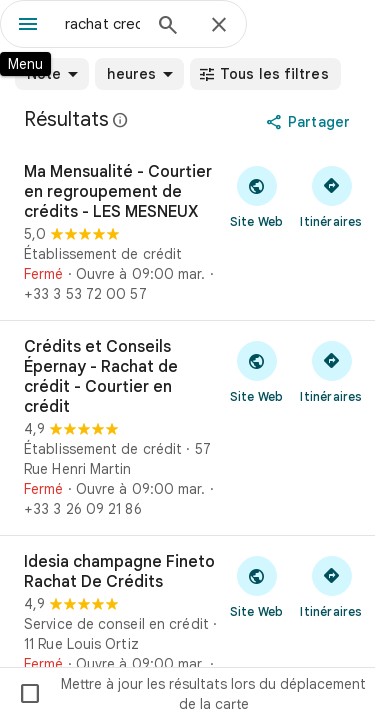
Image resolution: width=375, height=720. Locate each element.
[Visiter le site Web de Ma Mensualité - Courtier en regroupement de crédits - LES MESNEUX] (256, 196)
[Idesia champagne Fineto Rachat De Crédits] (187, 623)
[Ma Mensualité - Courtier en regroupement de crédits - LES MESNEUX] (187, 233)
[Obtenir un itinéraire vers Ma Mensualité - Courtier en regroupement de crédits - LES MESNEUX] (331, 196)
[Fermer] (219, 26)
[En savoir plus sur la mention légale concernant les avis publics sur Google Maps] (121, 120)
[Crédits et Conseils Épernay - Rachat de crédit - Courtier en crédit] (187, 428)
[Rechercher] (168, 27)
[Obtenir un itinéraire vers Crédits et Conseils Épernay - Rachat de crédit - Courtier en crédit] (331, 371)
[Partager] (310, 122)
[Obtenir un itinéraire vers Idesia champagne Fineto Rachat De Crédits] (331, 586)
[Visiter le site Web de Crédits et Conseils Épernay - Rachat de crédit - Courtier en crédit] (256, 371)
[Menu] (28, 26)
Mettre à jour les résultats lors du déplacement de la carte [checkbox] (192, 694)
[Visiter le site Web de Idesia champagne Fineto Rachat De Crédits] (256, 586)
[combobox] (102, 24)
